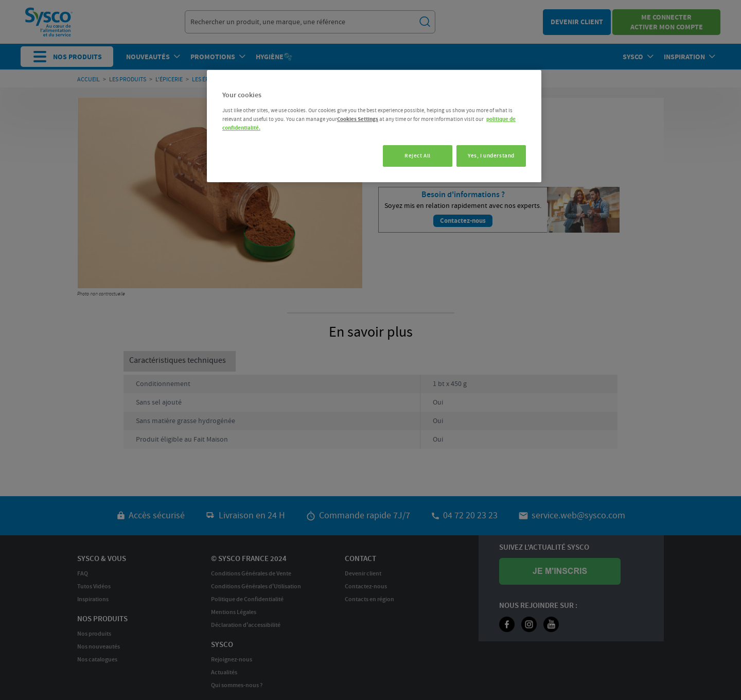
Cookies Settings (358, 119)
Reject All (414, 156)
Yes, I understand (491, 156)
